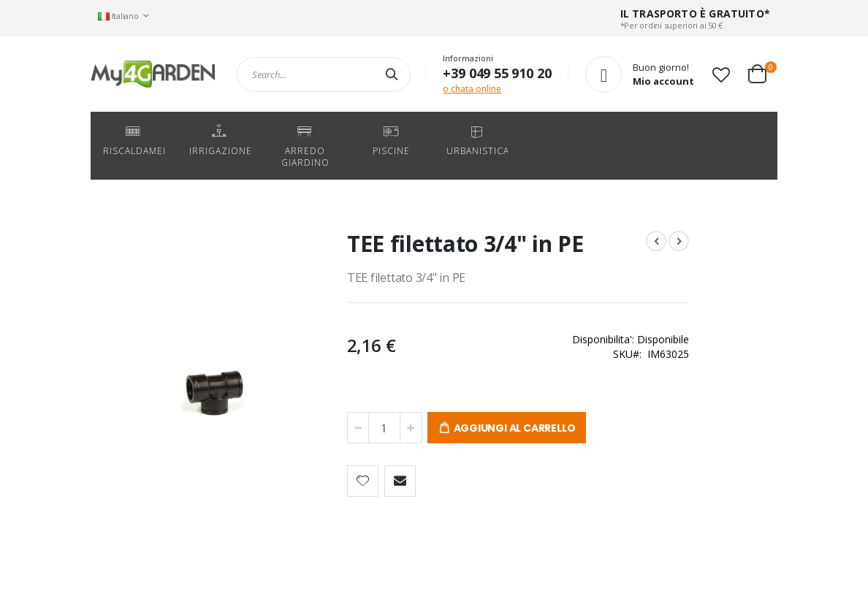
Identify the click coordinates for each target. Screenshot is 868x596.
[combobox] (324, 74)
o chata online (472, 89)
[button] (721, 74)
